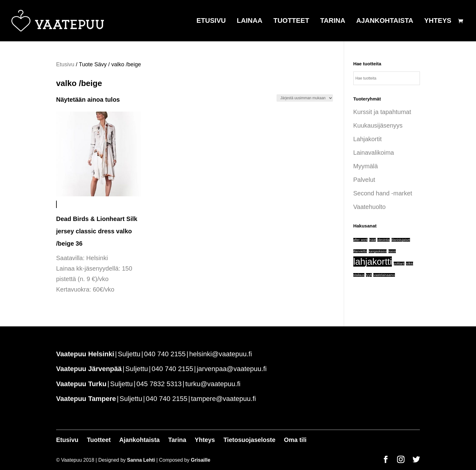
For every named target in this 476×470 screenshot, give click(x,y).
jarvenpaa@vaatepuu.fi (232, 369)
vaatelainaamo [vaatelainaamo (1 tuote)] (384, 275)
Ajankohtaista (385, 21)
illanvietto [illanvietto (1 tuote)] (360, 251)
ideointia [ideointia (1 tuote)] (384, 240)
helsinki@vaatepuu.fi (221, 354)
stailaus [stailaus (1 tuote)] (359, 275)
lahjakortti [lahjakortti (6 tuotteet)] (373, 262)
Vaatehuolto (369, 207)
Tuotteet (291, 21)
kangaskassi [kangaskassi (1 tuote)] (378, 251)
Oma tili (295, 440)
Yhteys (438, 21)
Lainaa (250, 21)
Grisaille (201, 460)
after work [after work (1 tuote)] (361, 240)
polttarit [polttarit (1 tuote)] (399, 264)
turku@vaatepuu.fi (213, 384)
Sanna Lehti (141, 460)
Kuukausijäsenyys (378, 125)
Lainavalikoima (374, 153)
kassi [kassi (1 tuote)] (392, 251)
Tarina (332, 21)
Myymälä (366, 166)
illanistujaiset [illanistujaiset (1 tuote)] (401, 240)
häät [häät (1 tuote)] (373, 240)
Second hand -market (383, 193)
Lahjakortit (367, 139)
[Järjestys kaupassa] (305, 98)
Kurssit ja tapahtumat (382, 112)
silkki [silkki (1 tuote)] (410, 264)
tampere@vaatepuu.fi (223, 399)
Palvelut (364, 180)
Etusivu (211, 21)
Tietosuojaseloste (250, 440)
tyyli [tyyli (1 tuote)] (369, 275)
